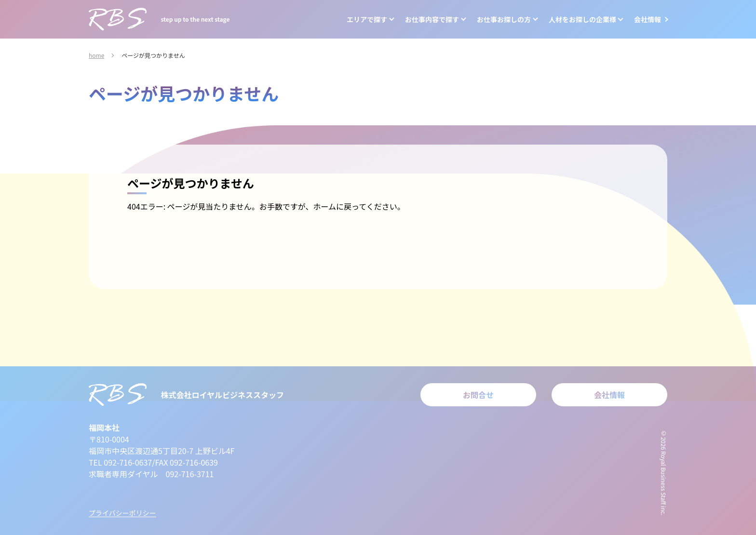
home (96, 55)
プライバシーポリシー (122, 513)
